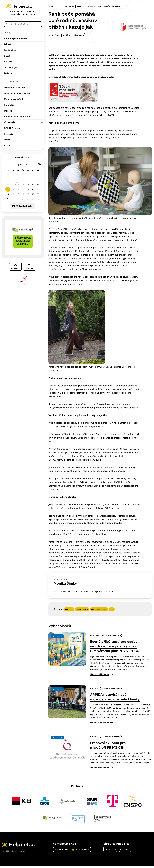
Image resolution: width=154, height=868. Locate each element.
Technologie (11, 67)
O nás (7, 140)
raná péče (69, 609)
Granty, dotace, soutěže (17, 93)
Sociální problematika (16, 39)
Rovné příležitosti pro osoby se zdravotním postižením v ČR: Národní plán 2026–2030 (115, 646)
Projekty (9, 134)
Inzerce (8, 111)
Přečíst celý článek (100, 674)
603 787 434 (61, 851)
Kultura (8, 62)
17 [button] (8, 189)
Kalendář (9, 105)
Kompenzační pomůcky (17, 117)
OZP (112, 609)
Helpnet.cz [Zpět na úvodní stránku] (26, 6)
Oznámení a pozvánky (16, 88)
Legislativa (10, 50)
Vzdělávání (10, 122)
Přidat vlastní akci (24, 206)
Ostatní (8, 73)
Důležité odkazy (13, 128)
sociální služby (82, 609)
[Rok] (26, 165)
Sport (7, 56)
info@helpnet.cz (80, 851)
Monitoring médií (13, 99)
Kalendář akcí (23, 157)
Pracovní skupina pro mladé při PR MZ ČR (108, 745)
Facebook (15, 267)
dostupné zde (105, 77)
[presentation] (67, 649)
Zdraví (7, 44)
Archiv (8, 145)
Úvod (51, 6)
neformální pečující (99, 609)
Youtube (29, 267)
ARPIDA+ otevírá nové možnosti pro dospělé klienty (115, 697)
